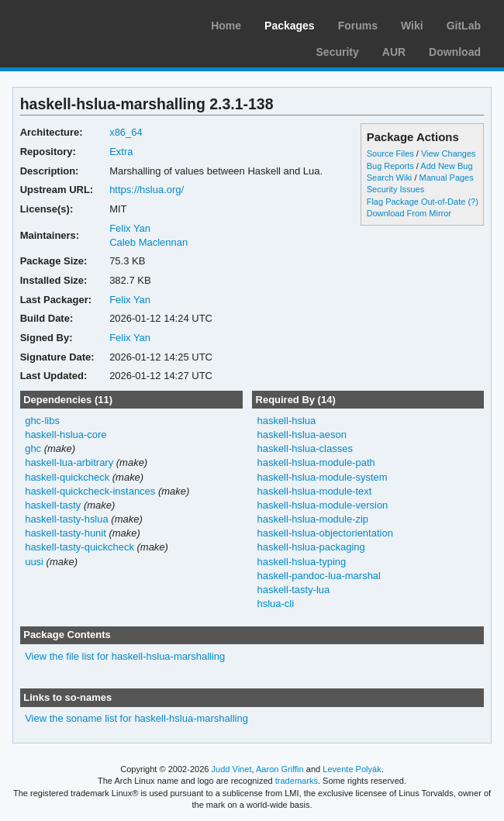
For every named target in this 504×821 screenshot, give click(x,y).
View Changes (449, 154)
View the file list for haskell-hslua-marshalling (125, 656)
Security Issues (395, 189)
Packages (290, 26)
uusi (34, 562)
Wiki (412, 26)
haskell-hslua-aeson (301, 435)
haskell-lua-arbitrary (69, 462)
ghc (33, 448)
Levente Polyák (352, 769)
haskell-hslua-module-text (314, 491)
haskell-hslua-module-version (322, 505)
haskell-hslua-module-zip (312, 519)
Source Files (390, 154)
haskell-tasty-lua (293, 590)
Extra (121, 152)
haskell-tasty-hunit (66, 533)
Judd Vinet (232, 769)
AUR (394, 52)
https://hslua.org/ (147, 190)
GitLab (464, 26)
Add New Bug (446, 166)
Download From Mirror (409, 213)
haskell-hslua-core (66, 435)
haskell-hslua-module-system (322, 477)
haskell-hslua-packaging (311, 547)
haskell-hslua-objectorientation (324, 533)
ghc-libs (42, 421)
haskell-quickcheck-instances (90, 491)
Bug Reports (390, 166)
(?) (473, 202)
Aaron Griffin (280, 769)
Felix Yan (130, 228)
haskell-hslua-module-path (316, 462)
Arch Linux (85, 23)
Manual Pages (446, 178)
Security (338, 52)
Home (226, 26)
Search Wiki (390, 178)
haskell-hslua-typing (301, 562)
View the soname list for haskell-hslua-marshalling (136, 718)
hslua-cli (275, 604)
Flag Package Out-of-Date (416, 202)
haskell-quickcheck (67, 477)
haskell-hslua (286, 421)
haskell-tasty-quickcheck (79, 547)
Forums (358, 26)
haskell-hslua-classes (304, 448)
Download (455, 52)
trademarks (297, 781)
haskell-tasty (53, 505)
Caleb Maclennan (148, 242)
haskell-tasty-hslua (67, 519)
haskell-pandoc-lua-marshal (319, 576)
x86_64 (126, 132)
